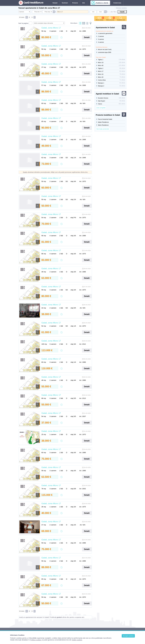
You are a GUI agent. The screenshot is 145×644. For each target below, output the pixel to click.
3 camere (101, 39)
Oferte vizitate (100, 18)
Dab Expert (102, 101)
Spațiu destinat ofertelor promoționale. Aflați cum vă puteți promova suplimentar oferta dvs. (55, 172)
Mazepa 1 (101, 83)
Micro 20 (101, 77)
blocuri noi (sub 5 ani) (105, 49)
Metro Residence (103, 125)
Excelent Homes (103, 98)
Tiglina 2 (101, 68)
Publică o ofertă (102, 3)
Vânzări (55, 3)
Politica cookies (36, 640)
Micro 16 (101, 74)
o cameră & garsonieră (105, 33)
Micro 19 (101, 63)
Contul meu (117, 3)
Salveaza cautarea (121, 8)
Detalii (87, 37)
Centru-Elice (102, 80)
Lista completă (101, 108)
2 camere (101, 36)
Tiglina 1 (101, 60)
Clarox (100, 104)
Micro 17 (101, 71)
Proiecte (75, 3)
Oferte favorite (110, 18)
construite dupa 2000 (105, 52)
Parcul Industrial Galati (105, 119)
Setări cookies (77, 640)
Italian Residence (103, 122)
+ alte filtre (113, 12)
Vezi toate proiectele (103, 129)
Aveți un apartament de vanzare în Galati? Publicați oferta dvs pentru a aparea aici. (52, 617)
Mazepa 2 (101, 86)
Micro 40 (101, 65)
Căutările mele (121, 18)
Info (84, 3)
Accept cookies (128, 636)
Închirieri (65, 3)
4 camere (101, 42)
